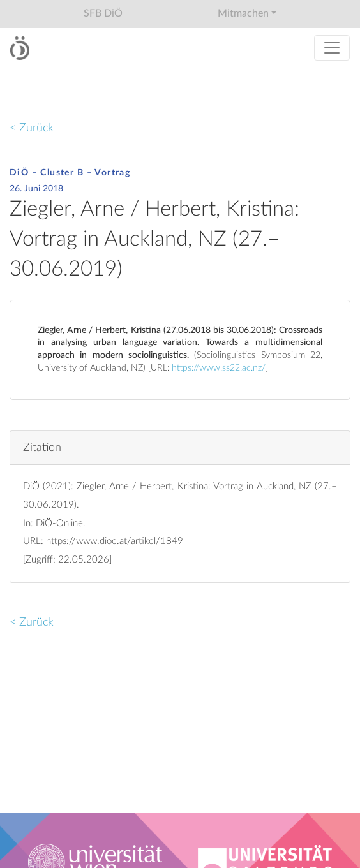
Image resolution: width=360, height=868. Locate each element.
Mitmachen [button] (243, 13)
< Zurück (32, 128)
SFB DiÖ (103, 13)
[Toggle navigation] (332, 48)
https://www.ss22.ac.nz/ (219, 368)
